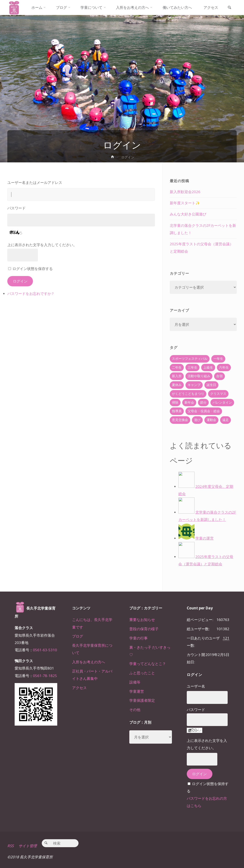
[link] (230, 8)
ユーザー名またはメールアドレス (35, 182)
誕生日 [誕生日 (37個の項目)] (211, 385)
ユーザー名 (196, 686)
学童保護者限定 (142, 700)
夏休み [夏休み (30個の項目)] (177, 385)
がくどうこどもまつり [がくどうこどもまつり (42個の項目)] (188, 394)
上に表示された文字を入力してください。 (42, 245)
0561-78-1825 (45, 676)
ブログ (78, 636)
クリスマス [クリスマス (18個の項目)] (218, 394)
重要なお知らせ (142, 620)
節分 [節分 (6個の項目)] (203, 402)
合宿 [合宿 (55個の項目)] (219, 376)
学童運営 (137, 691)
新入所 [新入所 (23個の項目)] (177, 376)
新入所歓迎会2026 (185, 192)
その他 (135, 710)
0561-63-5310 (45, 650)
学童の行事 (138, 638)
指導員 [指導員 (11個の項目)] (177, 411)
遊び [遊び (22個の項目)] (197, 420)
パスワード (16, 208)
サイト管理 (28, 846)
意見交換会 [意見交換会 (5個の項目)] (180, 420)
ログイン (20, 281)
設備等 (135, 682)
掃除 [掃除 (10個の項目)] (175, 402)
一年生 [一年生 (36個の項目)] (218, 359)
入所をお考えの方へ (89, 662)
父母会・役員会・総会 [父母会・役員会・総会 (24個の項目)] (204, 411)
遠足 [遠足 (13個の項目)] (225, 420)
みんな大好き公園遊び (188, 214)
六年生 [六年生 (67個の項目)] (224, 367)
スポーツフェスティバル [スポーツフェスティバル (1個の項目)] (190, 359)
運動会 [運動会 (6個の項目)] (211, 420)
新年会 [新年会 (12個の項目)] (189, 402)
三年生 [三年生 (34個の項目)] (192, 367)
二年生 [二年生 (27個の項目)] (177, 367)
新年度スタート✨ (185, 203)
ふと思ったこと (142, 673)
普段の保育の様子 (144, 629)
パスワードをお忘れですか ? (30, 294)
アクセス (79, 688)
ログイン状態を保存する (33, 269)
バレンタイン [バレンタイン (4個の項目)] (222, 402)
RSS (10, 846)
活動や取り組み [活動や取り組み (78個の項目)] (199, 376)
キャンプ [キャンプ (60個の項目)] (194, 385)
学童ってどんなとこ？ (148, 664)
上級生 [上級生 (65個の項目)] (208, 367)
